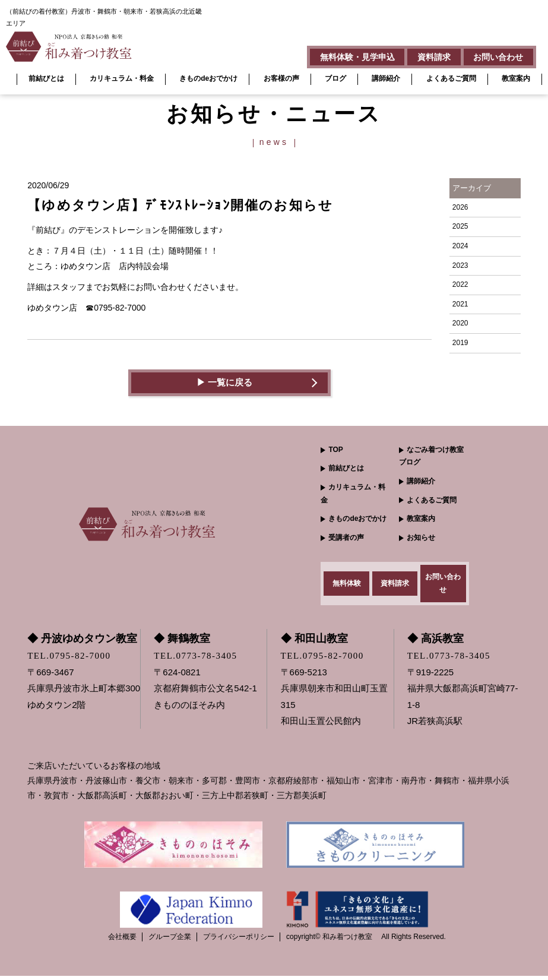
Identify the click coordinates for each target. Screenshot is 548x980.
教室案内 (516, 78)
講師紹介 (386, 78)
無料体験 (347, 585)
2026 (460, 207)
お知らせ (421, 538)
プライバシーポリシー (239, 941)
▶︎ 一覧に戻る (224, 383)
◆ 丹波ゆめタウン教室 (82, 643)
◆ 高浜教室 (435, 643)
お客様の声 (281, 78)
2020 (460, 323)
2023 (460, 265)
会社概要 (122, 941)
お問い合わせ (496, 56)
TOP (335, 450)
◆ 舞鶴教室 (182, 643)
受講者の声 (346, 538)
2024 (460, 246)
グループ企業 (170, 941)
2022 (460, 284)
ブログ (335, 78)
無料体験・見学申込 (347, 56)
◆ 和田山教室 (314, 643)
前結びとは (46, 78)
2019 (460, 343)
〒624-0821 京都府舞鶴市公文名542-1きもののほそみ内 (205, 692)
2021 (460, 304)
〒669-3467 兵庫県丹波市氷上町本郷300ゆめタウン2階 (84, 692)
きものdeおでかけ (208, 78)
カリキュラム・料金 (122, 78)
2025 (460, 226)
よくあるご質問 (451, 78)
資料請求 (428, 56)
